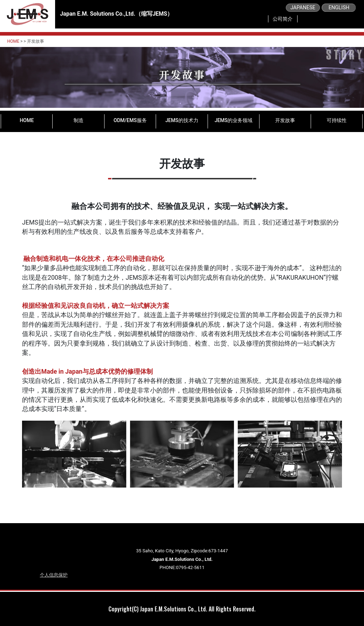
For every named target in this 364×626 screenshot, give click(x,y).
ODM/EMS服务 (130, 120)
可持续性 (337, 120)
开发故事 (285, 120)
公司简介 (283, 19)
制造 (79, 120)
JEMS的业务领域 (234, 120)
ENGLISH (339, 8)
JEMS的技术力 (182, 120)
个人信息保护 (54, 575)
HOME (13, 41)
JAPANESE (303, 8)
